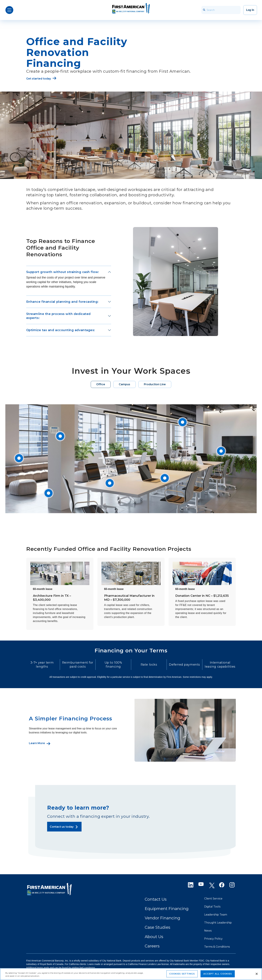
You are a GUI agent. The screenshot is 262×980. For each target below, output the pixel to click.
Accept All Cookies (218, 974)
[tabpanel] (131, 459)
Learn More (37, 743)
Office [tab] (101, 384)
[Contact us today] (64, 827)
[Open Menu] (9, 10)
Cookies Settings (182, 974)
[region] (131, 974)
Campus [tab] (124, 384)
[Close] (257, 974)
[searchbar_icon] (204, 10)
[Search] (221, 10)
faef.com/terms (87, 968)
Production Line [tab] (155, 384)
